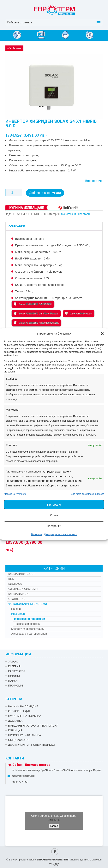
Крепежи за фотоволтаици (28, 628)
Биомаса (15, 583)
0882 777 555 (20, 781)
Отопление (17, 598)
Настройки (54, 526)
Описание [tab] (17, 225)
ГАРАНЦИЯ (15, 729)
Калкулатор (17, 670)
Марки (13, 680)
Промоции (16, 685)
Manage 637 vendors (15, 494)
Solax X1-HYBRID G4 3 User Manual (36, 312)
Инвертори (18, 613)
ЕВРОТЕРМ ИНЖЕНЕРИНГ (53, 859)
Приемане (54, 505)
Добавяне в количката (45, 193)
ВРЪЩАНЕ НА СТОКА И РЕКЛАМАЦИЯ (33, 725)
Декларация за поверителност (60, 534)
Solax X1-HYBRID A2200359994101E (36, 322)
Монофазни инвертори (75, 213)
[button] (102, 334)
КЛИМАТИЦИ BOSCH (22, 573)
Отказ (54, 515)
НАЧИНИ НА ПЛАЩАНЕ (23, 705)
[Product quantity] (14, 193)
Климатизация (19, 593)
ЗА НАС (13, 661)
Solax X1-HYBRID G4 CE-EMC (33, 303)
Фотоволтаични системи (28, 603)
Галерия (14, 665)
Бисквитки (37, 534)
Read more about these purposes (87, 494)
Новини (14, 675)
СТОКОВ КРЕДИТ (19, 710)
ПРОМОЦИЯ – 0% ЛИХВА (25, 734)
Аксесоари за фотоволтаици (29, 633)
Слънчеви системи (23, 588)
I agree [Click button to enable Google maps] (54, 825)
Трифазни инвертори (27, 623)
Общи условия (19, 739)
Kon (11, 578)
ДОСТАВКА (15, 720)
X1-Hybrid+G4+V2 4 (78, 312)
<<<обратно (14, 48)
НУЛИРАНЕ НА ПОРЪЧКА (25, 715)
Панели (16, 608)
